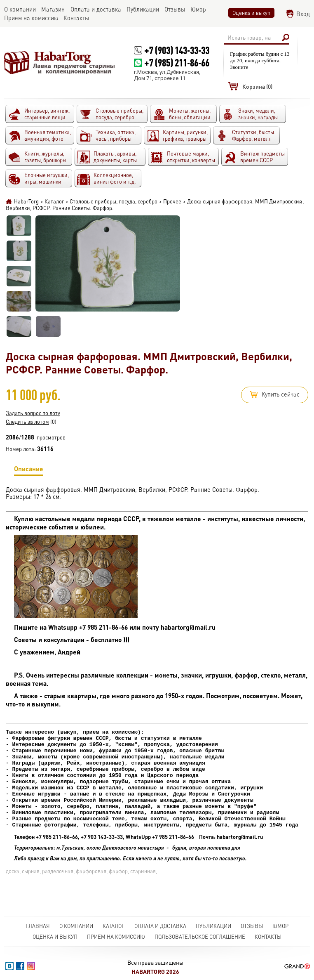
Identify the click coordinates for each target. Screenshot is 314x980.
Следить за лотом (27, 422)
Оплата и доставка (160, 926)
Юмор (280, 926)
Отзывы (252, 926)
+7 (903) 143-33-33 (177, 50)
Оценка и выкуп (251, 13)
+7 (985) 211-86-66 (177, 63)
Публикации (213, 926)
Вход (303, 14)
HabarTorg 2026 (155, 972)
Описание (29, 470)
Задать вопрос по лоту (33, 413)
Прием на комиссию (116, 937)
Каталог (114, 926)
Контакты (268, 937)
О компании (76, 926)
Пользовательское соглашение (200, 937)
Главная (38, 926)
